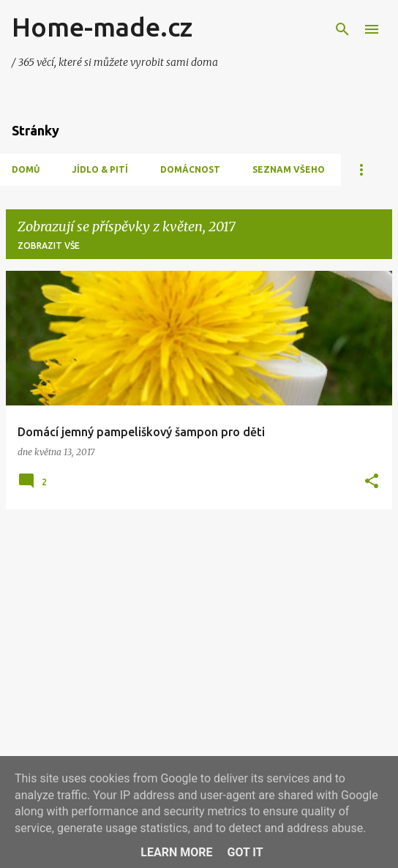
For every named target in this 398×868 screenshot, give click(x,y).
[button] (372, 482)
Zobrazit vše (49, 246)
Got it (245, 852)
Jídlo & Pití (100, 169)
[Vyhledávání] (342, 29)
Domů (26, 169)
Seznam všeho (289, 169)
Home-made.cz (102, 27)
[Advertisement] (199, 624)
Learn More (176, 852)
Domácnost (190, 169)
